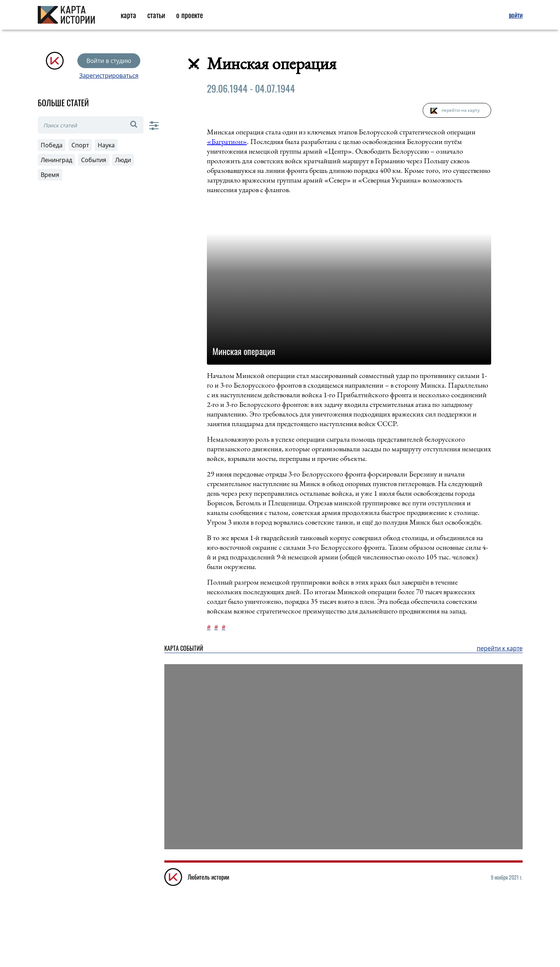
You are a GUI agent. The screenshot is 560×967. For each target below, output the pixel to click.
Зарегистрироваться (109, 76)
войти (516, 15)
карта (128, 15)
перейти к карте (500, 648)
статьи (156, 15)
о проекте (190, 15)
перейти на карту (461, 110)
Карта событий (184, 648)
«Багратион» (227, 141)
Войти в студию (109, 61)
